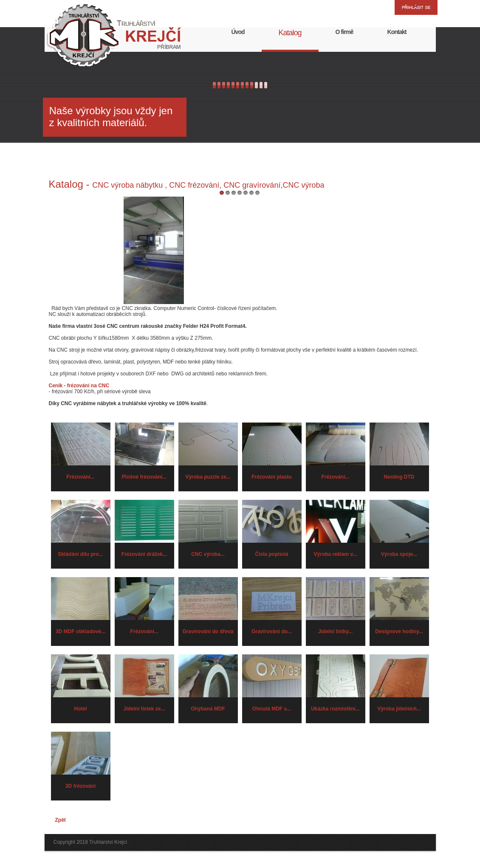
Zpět (61, 820)
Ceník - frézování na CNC (79, 386)
